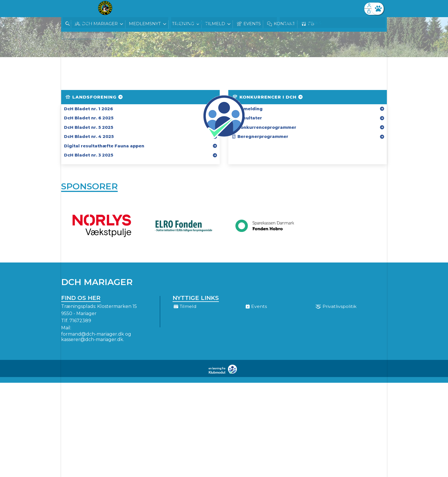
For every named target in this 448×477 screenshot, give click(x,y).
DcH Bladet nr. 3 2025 (89, 155)
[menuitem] (70, 9)
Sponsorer (89, 187)
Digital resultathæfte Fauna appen (104, 146)
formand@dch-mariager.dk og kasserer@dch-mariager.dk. (96, 338)
